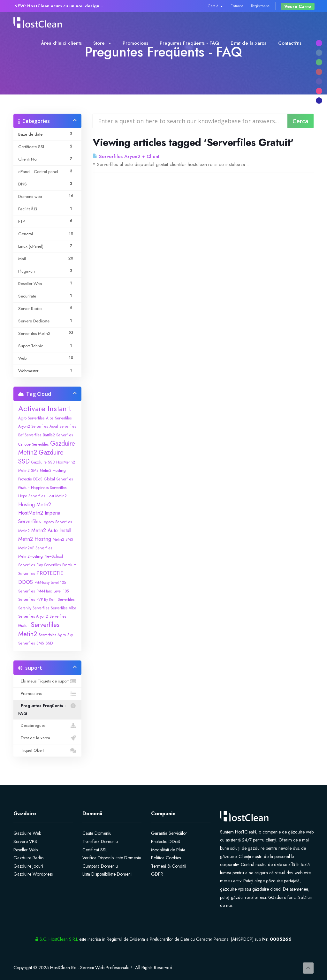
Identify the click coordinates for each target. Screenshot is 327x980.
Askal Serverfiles (63, 426)
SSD (49, 643)
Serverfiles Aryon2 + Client (126, 156)
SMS (40, 643)
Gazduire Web (27, 833)
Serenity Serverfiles (34, 608)
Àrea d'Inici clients (61, 43)
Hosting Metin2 (35, 505)
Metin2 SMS (63, 539)
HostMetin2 (31, 513)
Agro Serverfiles (31, 418)
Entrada (237, 6)
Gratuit (24, 488)
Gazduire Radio (28, 858)
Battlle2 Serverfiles (58, 435)
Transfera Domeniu (100, 841)
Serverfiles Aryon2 (33, 616)
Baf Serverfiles (30, 435)
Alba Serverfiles (59, 418)
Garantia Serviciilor (169, 833)
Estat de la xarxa (249, 43)
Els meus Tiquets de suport (47, 681)
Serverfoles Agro (52, 635)
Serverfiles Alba (64, 608)
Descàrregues (47, 726)
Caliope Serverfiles (33, 444)
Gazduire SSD (41, 457)
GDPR (157, 874)
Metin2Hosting (30, 556)
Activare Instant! (45, 408)
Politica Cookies (166, 858)
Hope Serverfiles (32, 496)
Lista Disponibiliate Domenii (107, 874)
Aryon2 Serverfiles (33, 426)
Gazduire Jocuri (28, 866)
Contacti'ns (290, 43)
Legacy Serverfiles (57, 522)
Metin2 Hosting (35, 539)
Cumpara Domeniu (100, 866)
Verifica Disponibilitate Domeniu (112, 858)
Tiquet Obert (47, 750)
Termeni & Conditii (169, 866)
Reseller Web (26, 850)
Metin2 (24, 531)
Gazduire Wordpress (33, 874)
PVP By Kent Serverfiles (55, 599)
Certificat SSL (95, 850)
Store (102, 43)
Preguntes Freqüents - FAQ (189, 43)
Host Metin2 (57, 496)
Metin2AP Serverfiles (35, 548)
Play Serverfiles (49, 565)
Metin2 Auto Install (51, 530)
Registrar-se (260, 6)
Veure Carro (298, 6)
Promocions (135, 43)
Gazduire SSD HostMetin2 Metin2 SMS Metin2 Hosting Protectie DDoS (47, 471)
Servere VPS (25, 841)
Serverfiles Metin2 (39, 629)
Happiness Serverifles (49, 488)
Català (215, 6)
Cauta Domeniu (97, 833)
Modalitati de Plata (168, 850)
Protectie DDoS (166, 841)
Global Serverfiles (58, 479)
